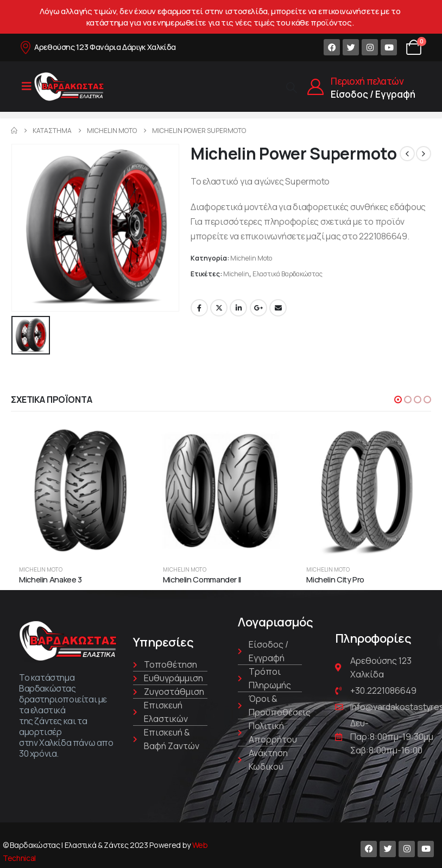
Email (278, 308)
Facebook (199, 308)
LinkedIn (238, 308)
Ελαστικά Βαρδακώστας (288, 274)
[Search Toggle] (292, 87)
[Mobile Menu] (27, 86)
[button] (398, 399)
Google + (258, 308)
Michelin (236, 274)
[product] (77, 490)
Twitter (219, 308)
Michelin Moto (251, 258)
